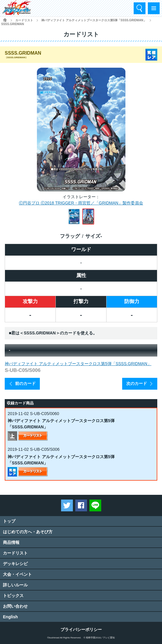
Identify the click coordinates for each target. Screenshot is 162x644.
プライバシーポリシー (81, 630)
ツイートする (67, 505)
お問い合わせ (15, 606)
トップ (9, 521)
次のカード (137, 383)
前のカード (25, 383)
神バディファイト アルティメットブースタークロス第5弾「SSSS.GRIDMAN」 (94, 20)
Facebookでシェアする (81, 505)
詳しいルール (15, 585)
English (10, 617)
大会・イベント (17, 574)
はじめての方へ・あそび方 (28, 532)
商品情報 (11, 542)
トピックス (13, 596)
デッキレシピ (15, 564)
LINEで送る (95, 505)
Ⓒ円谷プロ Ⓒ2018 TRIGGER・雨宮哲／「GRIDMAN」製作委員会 (81, 203)
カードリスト (24, 20)
